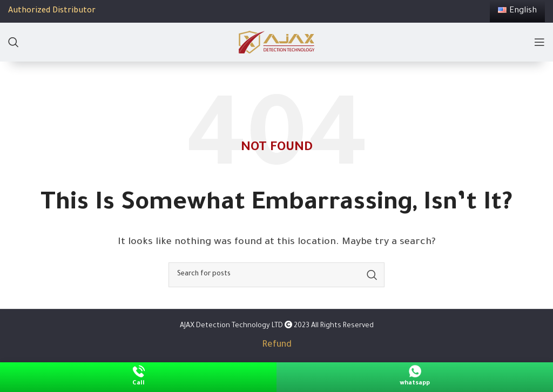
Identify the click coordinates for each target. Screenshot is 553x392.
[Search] (14, 42)
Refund (277, 345)
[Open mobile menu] (539, 42)
